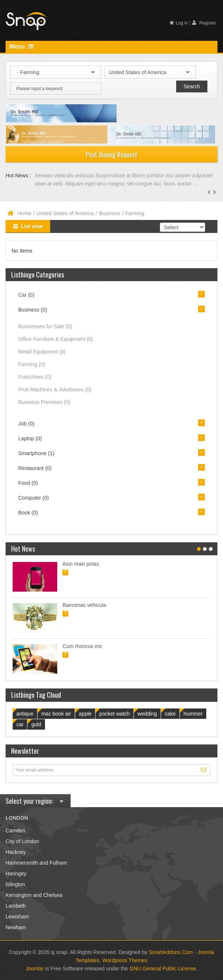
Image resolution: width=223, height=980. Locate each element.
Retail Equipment (42, 352)
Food (28, 483)
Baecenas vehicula (84, 605)
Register (204, 23)
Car (26, 295)
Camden (15, 831)
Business (109, 213)
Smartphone (36, 453)
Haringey (16, 874)
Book (28, 513)
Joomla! (35, 969)
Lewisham (17, 917)
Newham (16, 927)
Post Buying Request (112, 154)
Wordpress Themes (125, 960)
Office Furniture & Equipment (56, 339)
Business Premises (44, 402)
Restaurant (35, 468)
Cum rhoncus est (82, 646)
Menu (21, 47)
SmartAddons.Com (171, 952)
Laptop (30, 438)
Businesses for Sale (45, 326)
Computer (33, 498)
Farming (32, 364)
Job (26, 424)
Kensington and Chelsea (34, 895)
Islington (15, 884)
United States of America (65, 213)
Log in (179, 23)
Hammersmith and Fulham (36, 863)
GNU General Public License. (163, 969)
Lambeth (16, 906)
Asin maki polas (81, 564)
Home (24, 213)
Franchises (35, 377)
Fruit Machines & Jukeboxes (55, 389)
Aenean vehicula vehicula (65, 175)
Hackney (16, 852)
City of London (22, 841)
